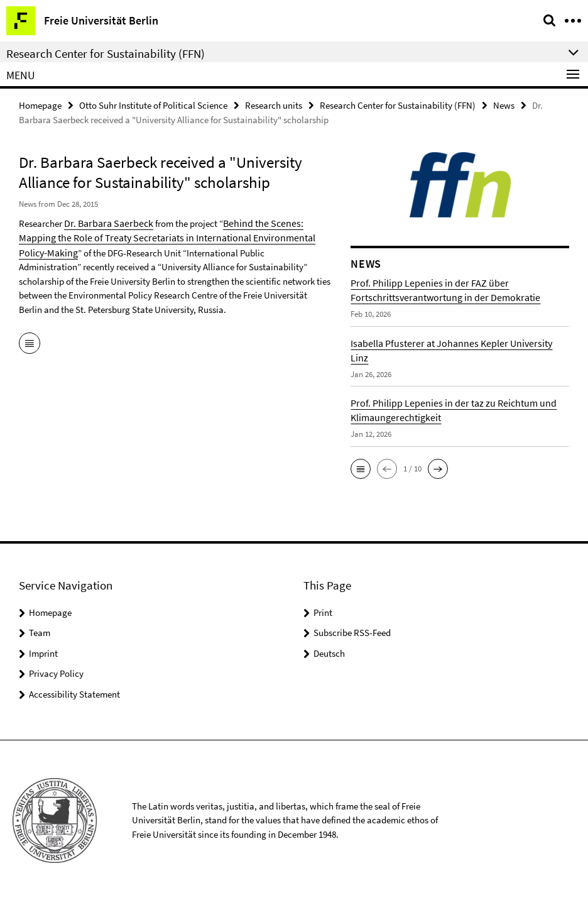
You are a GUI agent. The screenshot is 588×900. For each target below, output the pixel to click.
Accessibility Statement (74, 694)
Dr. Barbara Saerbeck (105, 222)
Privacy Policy (56, 673)
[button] (361, 468)
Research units (274, 105)
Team (40, 632)
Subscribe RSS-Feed (352, 632)
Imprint (43, 653)
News (504, 105)
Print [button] (323, 612)
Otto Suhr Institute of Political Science (153, 105)
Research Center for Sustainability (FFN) (398, 105)
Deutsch (329, 653)
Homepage (40, 105)
